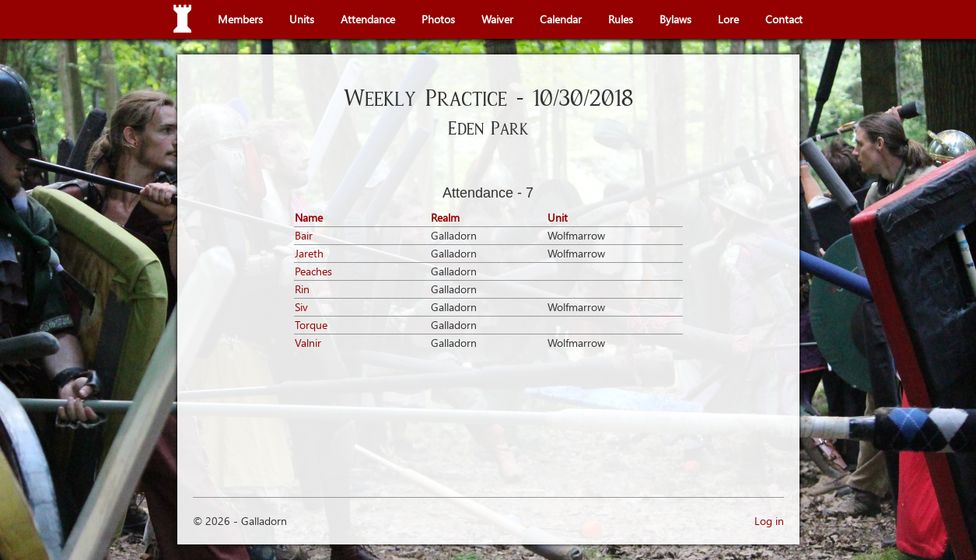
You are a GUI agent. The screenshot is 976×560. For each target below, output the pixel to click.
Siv (301, 307)
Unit (558, 217)
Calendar (561, 19)
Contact (784, 19)
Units (302, 19)
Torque (311, 325)
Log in (769, 521)
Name (309, 217)
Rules (621, 19)
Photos (438, 19)
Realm (445, 217)
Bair (304, 235)
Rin (302, 289)
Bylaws (675, 19)
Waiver (497, 19)
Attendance (368, 19)
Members (240, 19)
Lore (728, 19)
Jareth (309, 253)
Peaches (313, 271)
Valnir (308, 343)
